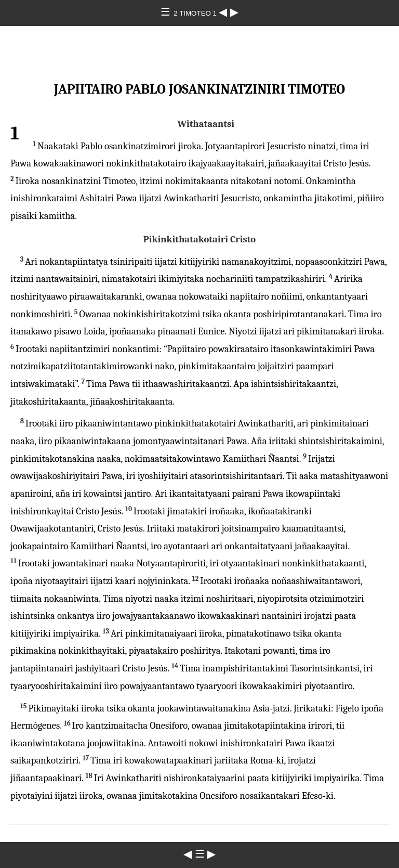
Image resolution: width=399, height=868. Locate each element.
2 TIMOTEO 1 (196, 13)
